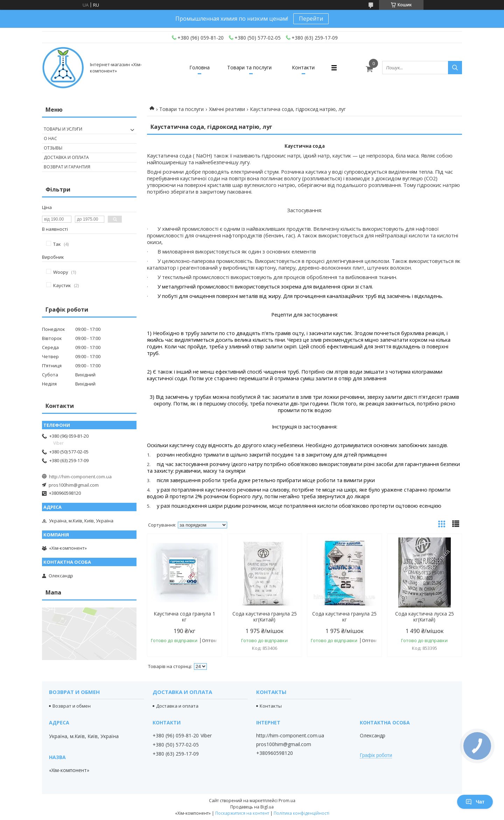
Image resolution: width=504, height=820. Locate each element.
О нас (50, 138)
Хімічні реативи (227, 109)
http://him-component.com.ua (80, 477)
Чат (475, 802)
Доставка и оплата (66, 157)
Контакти (303, 67)
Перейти (311, 19)
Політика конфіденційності (302, 813)
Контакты (271, 706)
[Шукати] (455, 68)
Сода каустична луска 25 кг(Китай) (425, 617)
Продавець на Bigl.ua (252, 807)
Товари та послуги (249, 67)
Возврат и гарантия (67, 167)
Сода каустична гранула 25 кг (344, 617)
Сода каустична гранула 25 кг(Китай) (265, 617)
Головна (199, 67)
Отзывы (53, 148)
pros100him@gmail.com (74, 485)
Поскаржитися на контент (242, 813)
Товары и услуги (63, 129)
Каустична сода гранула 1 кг (184, 617)
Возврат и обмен (72, 706)
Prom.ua (287, 801)
